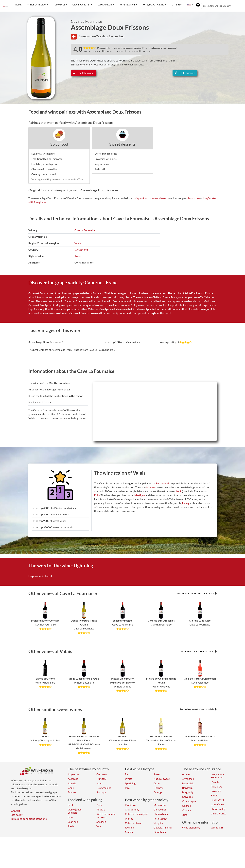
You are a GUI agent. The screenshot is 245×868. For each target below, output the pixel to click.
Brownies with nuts (106, 159)
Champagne (189, 801)
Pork (99, 805)
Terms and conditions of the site (29, 819)
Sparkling (130, 783)
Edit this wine (185, 73)
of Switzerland (115, 36)
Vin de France (218, 813)
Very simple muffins (106, 153)
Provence (216, 791)
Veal (99, 826)
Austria (72, 783)
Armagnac (188, 779)
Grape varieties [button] (82, 5)
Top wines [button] (59, 5)
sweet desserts (160, 198)
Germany (102, 774)
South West (217, 800)
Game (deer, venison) (75, 811)
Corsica (186, 810)
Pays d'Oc (216, 786)
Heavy (186, 503)
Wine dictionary (191, 827)
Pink (128, 788)
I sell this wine (83, 73)
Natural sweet (162, 779)
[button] (189, 5)
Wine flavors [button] (127, 5)
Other (157, 783)
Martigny (140, 495)
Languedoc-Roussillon (217, 776)
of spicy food (141, 198)
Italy (99, 783)
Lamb (71, 817)
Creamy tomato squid (44, 174)
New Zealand (104, 788)
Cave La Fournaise (87, 21)
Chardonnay (132, 809)
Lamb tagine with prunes (45, 164)
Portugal (101, 792)
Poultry (101, 809)
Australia (73, 779)
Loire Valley (217, 804)
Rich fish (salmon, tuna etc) (106, 815)
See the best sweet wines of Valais (198, 709)
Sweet (78, 256)
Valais (78, 243)
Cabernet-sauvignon (137, 814)
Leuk (179, 491)
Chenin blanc (161, 814)
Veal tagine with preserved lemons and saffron (57, 179)
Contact (16, 811)
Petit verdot (160, 818)
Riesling (129, 827)
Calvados (187, 797)
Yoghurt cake (102, 164)
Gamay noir (160, 809)
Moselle (215, 782)
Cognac (186, 806)
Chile (71, 788)
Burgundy (188, 792)
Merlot (129, 818)
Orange (158, 792)
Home (18, 5)
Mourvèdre (160, 805)
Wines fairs (217, 827)
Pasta (71, 826)
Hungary (101, 779)
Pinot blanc (160, 832)
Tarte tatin (100, 169)
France (72, 792)
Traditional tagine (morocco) (47, 159)
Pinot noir (131, 805)
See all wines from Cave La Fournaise (196, 593)
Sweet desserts (122, 144)
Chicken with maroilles (44, 169)
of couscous (193, 198)
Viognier (158, 823)
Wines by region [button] (37, 5)
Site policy (17, 815)
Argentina (74, 774)
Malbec (129, 832)
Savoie (214, 795)
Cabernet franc (133, 823)
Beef (70, 805)
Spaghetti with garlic (43, 153)
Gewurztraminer (163, 827)
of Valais (100, 36)
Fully (97, 495)
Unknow (158, 788)
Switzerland (81, 250)
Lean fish (73, 822)
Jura (185, 815)
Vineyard (151, 487)
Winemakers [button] (105, 5)
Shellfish (101, 822)
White (129, 779)
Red (127, 774)
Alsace (186, 774)
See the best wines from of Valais (199, 651)
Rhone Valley (218, 809)
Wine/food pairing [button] (154, 5)
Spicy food (59, 144)
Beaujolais (188, 783)
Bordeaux (188, 788)
